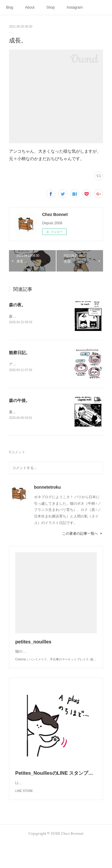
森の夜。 (17, 305)
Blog (10, 7)
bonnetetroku (47, 488)
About (30, 7)
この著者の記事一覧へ (83, 535)
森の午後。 (19, 401)
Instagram (75, 7)
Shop (50, 7)
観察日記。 (19, 353)
